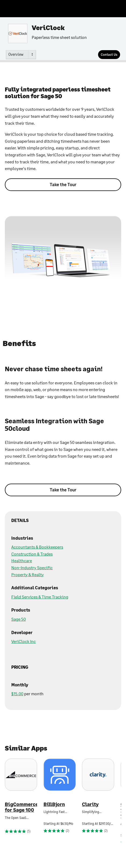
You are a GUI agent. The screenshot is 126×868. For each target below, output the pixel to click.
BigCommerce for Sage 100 (21, 807)
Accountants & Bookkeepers (37, 547)
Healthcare (22, 560)
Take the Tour (63, 184)
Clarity (90, 804)
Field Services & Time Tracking (40, 597)
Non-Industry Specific (32, 567)
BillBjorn (54, 804)
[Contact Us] (109, 55)
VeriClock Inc (24, 641)
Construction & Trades (32, 554)
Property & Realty (28, 574)
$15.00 (17, 694)
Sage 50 (19, 619)
